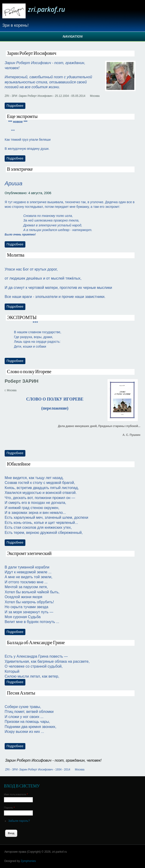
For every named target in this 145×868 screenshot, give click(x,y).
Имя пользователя (16, 794)
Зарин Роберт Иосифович (32, 53)
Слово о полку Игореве (29, 372)
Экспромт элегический (29, 554)
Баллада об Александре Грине (36, 643)
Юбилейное (19, 464)
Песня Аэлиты (21, 693)
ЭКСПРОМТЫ (22, 318)
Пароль (9, 808)
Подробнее (16, 106)
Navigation (73, 36)
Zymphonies (28, 861)
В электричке (20, 169)
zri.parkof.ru (47, 9)
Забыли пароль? (19, 821)
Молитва (16, 255)
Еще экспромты (22, 117)
